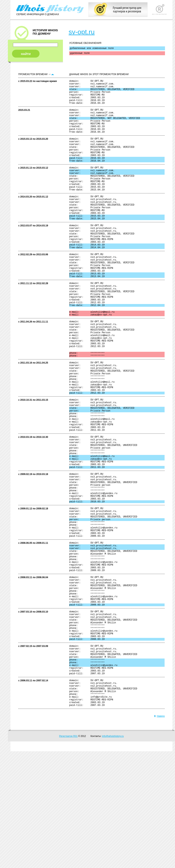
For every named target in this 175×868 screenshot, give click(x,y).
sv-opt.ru (82, 32)
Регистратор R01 (68, 853)
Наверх (159, 833)
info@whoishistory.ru (113, 853)
